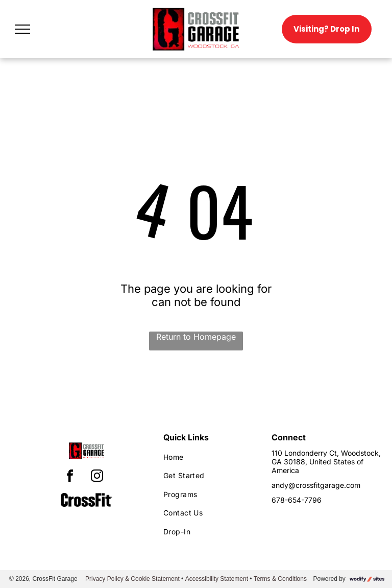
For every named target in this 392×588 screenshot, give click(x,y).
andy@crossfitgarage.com (316, 485)
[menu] (22, 29)
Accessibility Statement (217, 579)
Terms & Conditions (280, 579)
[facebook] (70, 477)
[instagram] (97, 477)
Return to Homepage (196, 337)
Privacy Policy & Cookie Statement (132, 579)
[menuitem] (209, 457)
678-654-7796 (297, 500)
